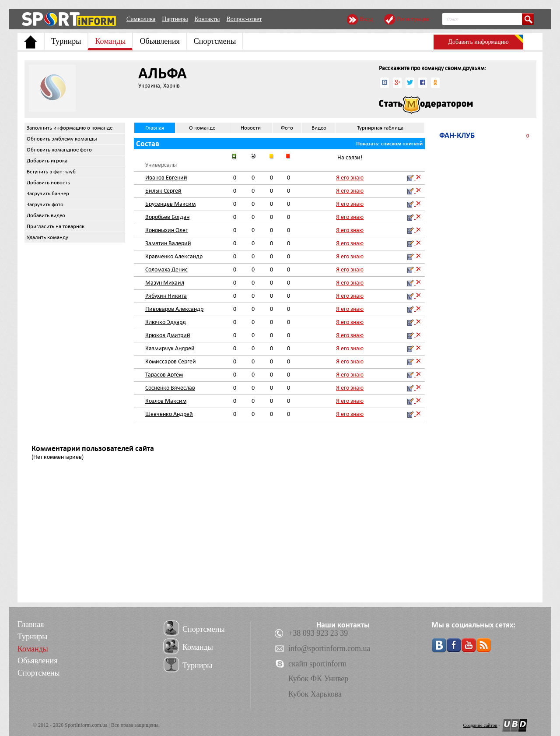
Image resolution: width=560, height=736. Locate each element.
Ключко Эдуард (166, 322)
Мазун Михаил (165, 283)
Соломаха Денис (166, 269)
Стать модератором (426, 105)
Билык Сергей (163, 191)
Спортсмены (215, 41)
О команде (202, 128)
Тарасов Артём (164, 375)
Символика (141, 19)
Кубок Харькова (315, 694)
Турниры (66, 41)
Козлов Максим (166, 401)
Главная (155, 128)
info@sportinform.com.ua (329, 648)
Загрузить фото (45, 204)
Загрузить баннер (48, 194)
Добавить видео (46, 215)
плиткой (413, 144)
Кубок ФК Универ (318, 679)
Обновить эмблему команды (62, 139)
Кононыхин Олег (166, 230)
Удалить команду (47, 237)
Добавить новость (48, 183)
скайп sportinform (317, 664)
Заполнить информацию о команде (70, 128)
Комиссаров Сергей (171, 361)
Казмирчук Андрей (170, 348)
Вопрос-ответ (244, 19)
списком (391, 144)
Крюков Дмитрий (168, 335)
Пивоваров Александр (174, 309)
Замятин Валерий (168, 243)
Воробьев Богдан (167, 217)
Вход (366, 19)
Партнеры (175, 19)
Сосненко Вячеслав (170, 388)
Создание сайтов (480, 725)
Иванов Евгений (166, 178)
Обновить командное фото (59, 150)
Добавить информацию (478, 42)
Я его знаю (350, 178)
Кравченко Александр (174, 256)
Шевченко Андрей (169, 414)
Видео (319, 128)
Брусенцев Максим (170, 204)
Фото (287, 128)
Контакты (207, 19)
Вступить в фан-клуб (51, 172)
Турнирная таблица (380, 128)
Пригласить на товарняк (56, 226)
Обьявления (159, 41)
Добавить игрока (47, 161)
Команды (110, 41)
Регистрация (413, 19)
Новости (251, 128)
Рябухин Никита (166, 296)
